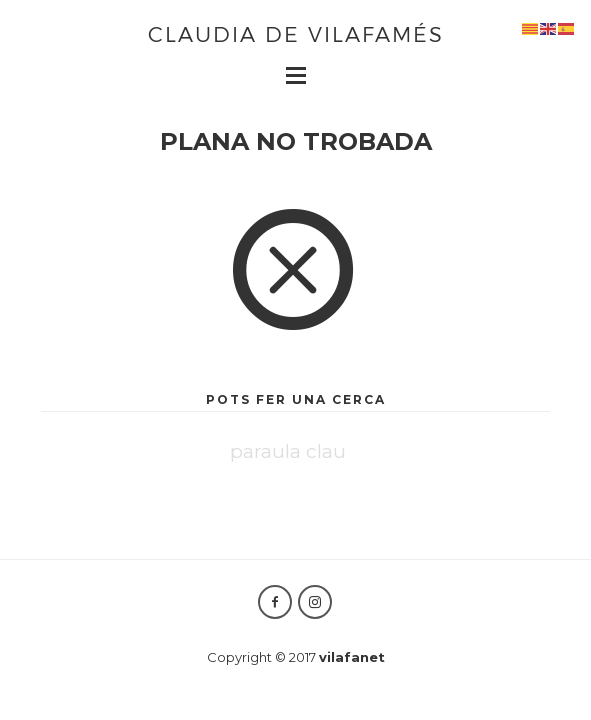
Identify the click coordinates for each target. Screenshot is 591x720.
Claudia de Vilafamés (296, 33)
